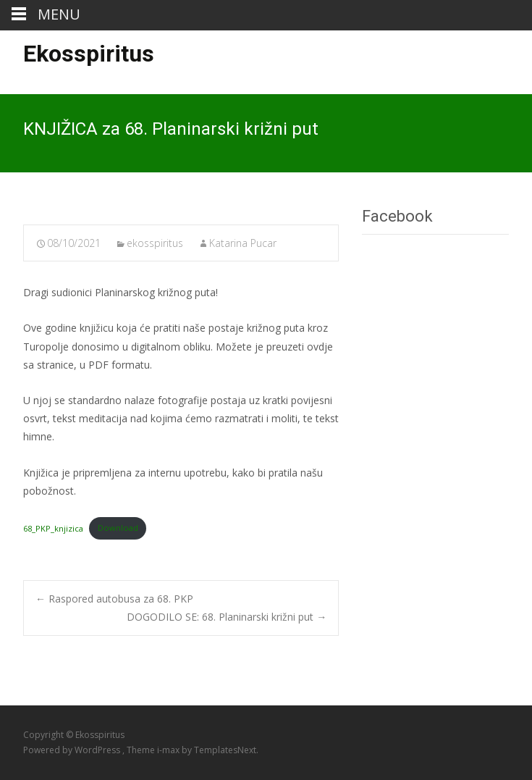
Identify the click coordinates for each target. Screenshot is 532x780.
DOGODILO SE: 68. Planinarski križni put (227, 617)
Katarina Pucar (243, 243)
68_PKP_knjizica (53, 528)
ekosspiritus (155, 243)
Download (118, 528)
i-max (169, 750)
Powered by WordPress (73, 750)
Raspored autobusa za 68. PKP (114, 599)
